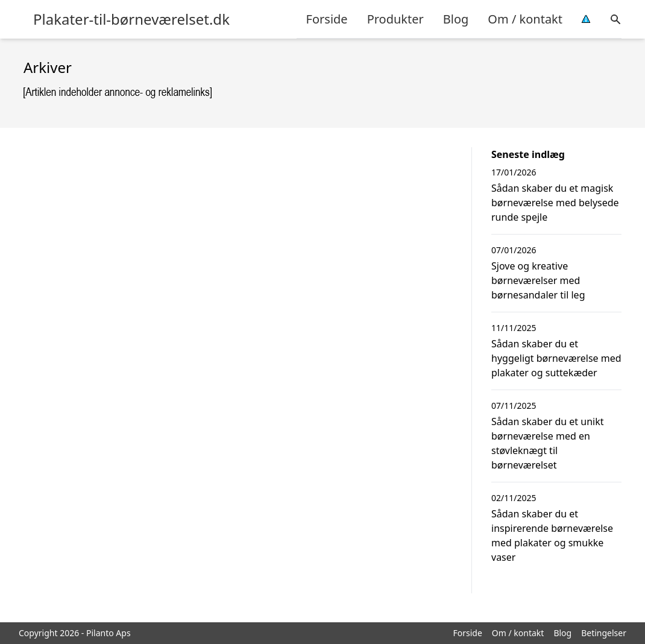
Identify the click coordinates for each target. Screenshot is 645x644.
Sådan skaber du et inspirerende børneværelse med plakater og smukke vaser (552, 535)
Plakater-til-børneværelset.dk (131, 19)
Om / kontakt (525, 19)
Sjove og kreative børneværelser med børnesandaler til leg (538, 280)
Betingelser (604, 633)
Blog (456, 19)
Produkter (395, 19)
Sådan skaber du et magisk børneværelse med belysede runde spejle (555, 203)
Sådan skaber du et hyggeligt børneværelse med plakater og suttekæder (556, 358)
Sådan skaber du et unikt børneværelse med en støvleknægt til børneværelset (548, 443)
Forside (327, 19)
